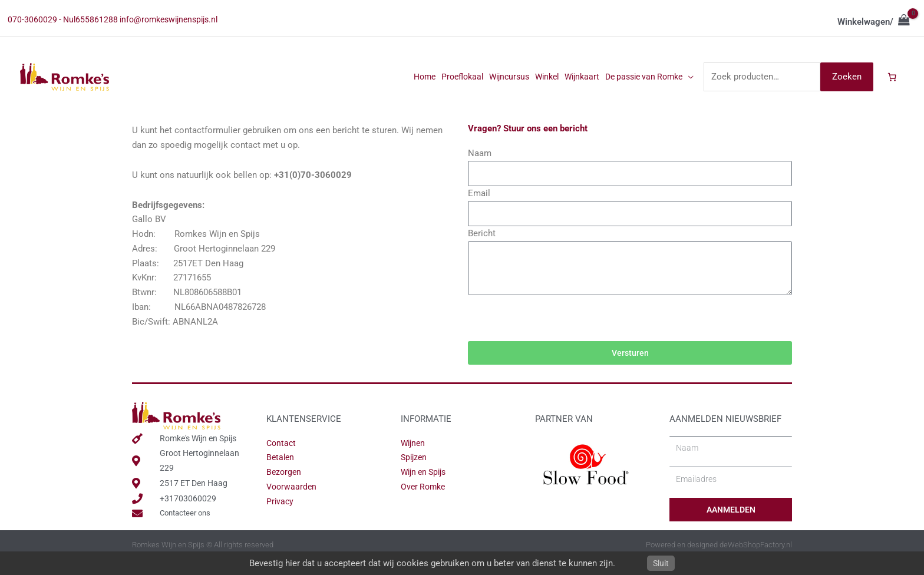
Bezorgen (285, 488)
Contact (282, 458)
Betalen (281, 473)
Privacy (280, 517)
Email (479, 205)
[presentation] (557, 333)
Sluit (661, 563)
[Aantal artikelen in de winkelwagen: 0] (892, 85)
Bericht (482, 247)
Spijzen (415, 473)
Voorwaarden (293, 503)
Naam (480, 164)
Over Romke (425, 503)
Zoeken (845, 85)
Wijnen (414, 458)
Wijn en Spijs (426, 488)
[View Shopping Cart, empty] (874, 23)
